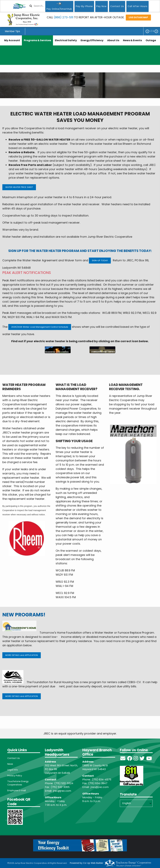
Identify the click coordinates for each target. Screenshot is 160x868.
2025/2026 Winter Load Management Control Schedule (40, 327)
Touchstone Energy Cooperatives (18, 783)
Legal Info (13, 770)
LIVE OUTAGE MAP (138, 17)
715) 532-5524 (64, 783)
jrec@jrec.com (62, 791)
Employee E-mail (17, 790)
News (10, 764)
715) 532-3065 (61, 787)
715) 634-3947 (98, 783)
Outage (151, 40)
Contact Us (14, 758)
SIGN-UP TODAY (100, 260)
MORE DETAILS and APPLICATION (22, 655)
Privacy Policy (15, 776)
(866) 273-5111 (64, 17)
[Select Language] (136, 803)
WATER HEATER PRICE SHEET (19, 187)
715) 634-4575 (102, 780)
